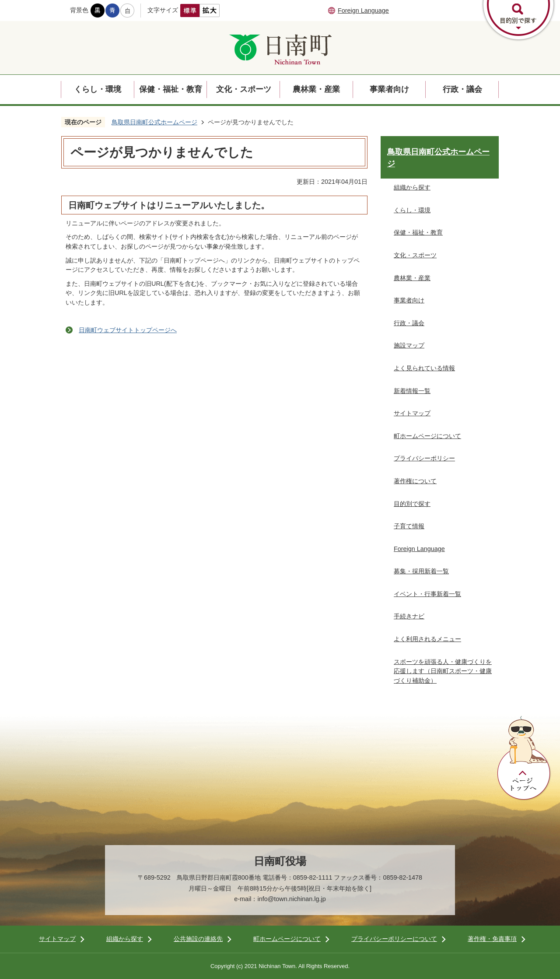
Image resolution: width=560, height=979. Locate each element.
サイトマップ (412, 413)
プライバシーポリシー (424, 458)
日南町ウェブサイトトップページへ (128, 330)
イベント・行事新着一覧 (427, 594)
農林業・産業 (316, 89)
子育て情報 (409, 526)
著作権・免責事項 (492, 939)
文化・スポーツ (244, 89)
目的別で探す (412, 504)
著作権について (415, 481)
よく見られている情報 (424, 368)
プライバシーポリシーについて (394, 939)
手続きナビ (409, 616)
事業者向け (389, 89)
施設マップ (409, 345)
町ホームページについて (427, 436)
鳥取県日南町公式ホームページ (154, 122)
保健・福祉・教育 (171, 89)
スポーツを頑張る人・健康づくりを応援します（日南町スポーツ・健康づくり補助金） (443, 671)
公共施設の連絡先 (198, 939)
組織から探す (412, 187)
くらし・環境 (98, 89)
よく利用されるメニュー (427, 639)
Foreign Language (363, 11)
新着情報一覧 (412, 391)
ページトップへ (524, 758)
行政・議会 (462, 89)
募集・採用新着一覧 (421, 571)
